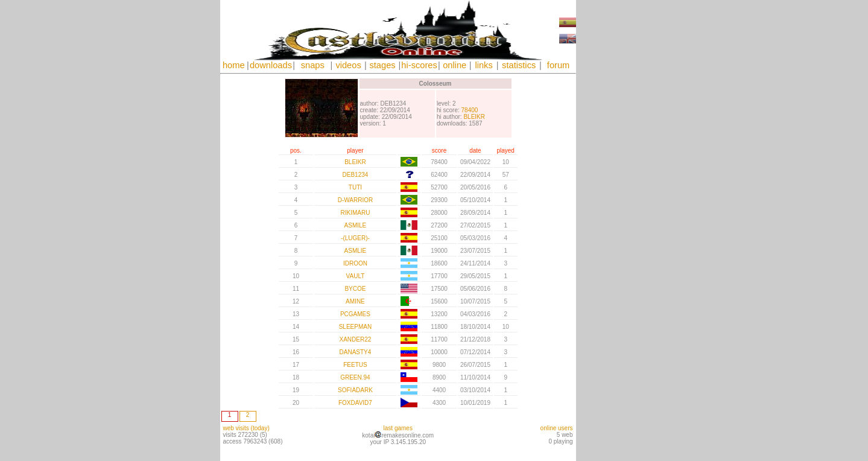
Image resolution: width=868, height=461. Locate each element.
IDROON (355, 263)
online (455, 65)
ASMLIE (356, 251)
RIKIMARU (355, 213)
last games (398, 428)
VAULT (356, 276)
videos (348, 65)
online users (557, 428)
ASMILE (356, 225)
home (234, 65)
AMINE (355, 301)
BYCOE (355, 289)
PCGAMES (355, 314)
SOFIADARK (355, 390)
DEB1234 (356, 175)
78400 (470, 110)
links (483, 65)
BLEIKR (474, 117)
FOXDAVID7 (355, 403)
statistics (519, 65)
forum (558, 65)
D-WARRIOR (356, 200)
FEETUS (355, 365)
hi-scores (419, 65)
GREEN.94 (355, 377)
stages (382, 65)
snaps (313, 65)
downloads (271, 65)
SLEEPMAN (355, 327)
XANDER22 (356, 339)
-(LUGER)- (355, 238)
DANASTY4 (356, 352)
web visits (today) (246, 428)
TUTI (355, 187)
